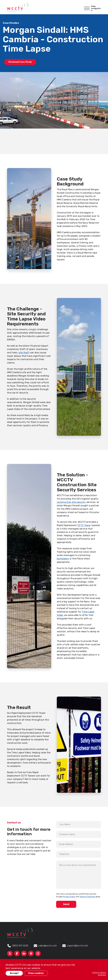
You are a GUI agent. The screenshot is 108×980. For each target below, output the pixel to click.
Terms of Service (87, 897)
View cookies (36, 973)
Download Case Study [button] (20, 62)
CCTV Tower (84, 525)
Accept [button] (14, 973)
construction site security (71, 502)
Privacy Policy (69, 897)
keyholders (63, 559)
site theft (24, 353)
